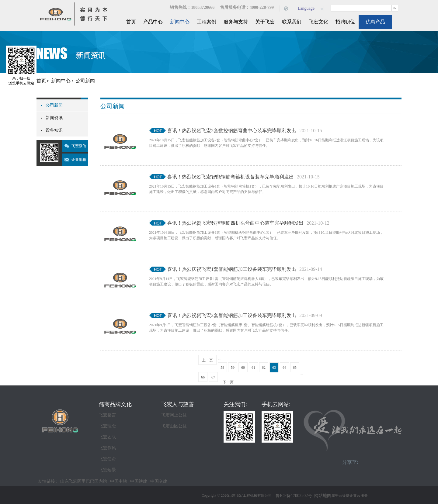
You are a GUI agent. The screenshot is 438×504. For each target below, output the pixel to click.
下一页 (228, 382)
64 (284, 368)
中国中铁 (119, 481)
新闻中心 (61, 81)
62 (264, 368)
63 (274, 368)
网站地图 (322, 496)
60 (243, 368)
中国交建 (159, 481)
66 (203, 377)
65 (295, 368)
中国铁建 (139, 481)
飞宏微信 (79, 146)
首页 (131, 22)
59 (233, 368)
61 (253, 368)
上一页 (207, 360)
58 (222, 368)
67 (213, 377)
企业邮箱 (79, 160)
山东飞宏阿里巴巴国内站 (84, 481)
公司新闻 (85, 81)
